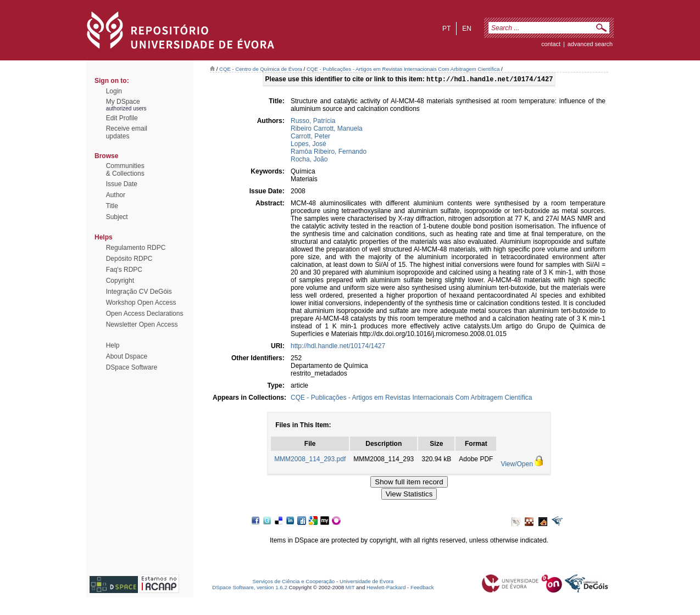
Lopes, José (309, 145)
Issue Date (122, 184)
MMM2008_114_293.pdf (310, 460)
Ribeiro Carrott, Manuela (327, 130)
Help (113, 345)
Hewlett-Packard (386, 588)
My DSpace (123, 102)
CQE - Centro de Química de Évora (261, 69)
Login (114, 91)
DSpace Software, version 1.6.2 (250, 588)
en (467, 29)
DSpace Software (132, 367)
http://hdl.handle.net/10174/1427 (338, 347)
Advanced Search (590, 44)
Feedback (422, 588)
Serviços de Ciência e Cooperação (294, 582)
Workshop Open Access (141, 303)
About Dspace (127, 356)
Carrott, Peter (310, 137)
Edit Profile (122, 118)
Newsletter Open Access (142, 325)
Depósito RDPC (129, 259)
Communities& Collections (125, 170)
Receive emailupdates (127, 132)
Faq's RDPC (124, 270)
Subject (117, 217)
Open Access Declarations (145, 314)
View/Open (516, 465)
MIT (350, 588)
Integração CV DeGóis (139, 292)
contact (551, 44)
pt (446, 29)
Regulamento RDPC (136, 248)
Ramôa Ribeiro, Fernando (329, 153)
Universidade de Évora (366, 582)
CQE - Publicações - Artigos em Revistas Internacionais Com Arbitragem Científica (403, 69)
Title (112, 206)
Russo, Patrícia (313, 122)
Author (116, 195)
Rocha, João (309, 160)
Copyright (120, 281)
